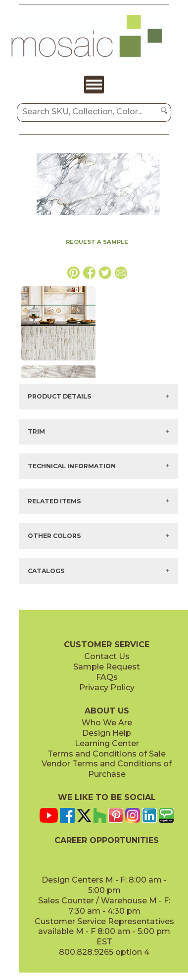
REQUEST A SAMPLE (97, 242)
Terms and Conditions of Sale (107, 754)
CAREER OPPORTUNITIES (107, 840)
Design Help (107, 733)
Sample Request (107, 667)
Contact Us (107, 656)
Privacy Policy (107, 688)
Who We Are (107, 723)
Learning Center (107, 743)
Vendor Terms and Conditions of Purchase (107, 769)
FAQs (107, 677)
